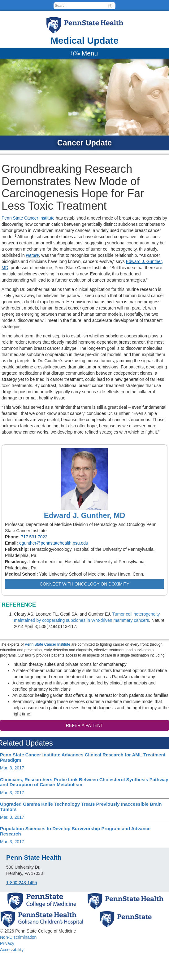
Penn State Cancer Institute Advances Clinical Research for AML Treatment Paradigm (83, 757)
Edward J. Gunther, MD (85, 515)
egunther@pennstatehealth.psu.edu (54, 543)
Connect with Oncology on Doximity (84, 584)
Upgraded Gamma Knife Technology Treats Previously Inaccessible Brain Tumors (81, 807)
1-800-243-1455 (22, 883)
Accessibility (12, 950)
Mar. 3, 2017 (12, 768)
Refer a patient (84, 725)
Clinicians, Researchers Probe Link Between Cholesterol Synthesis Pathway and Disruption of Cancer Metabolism (84, 782)
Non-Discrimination (18, 937)
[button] (111, 6)
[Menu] (84, 53)
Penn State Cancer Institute (28, 218)
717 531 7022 (34, 537)
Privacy (7, 943)
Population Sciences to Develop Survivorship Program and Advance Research (75, 831)
